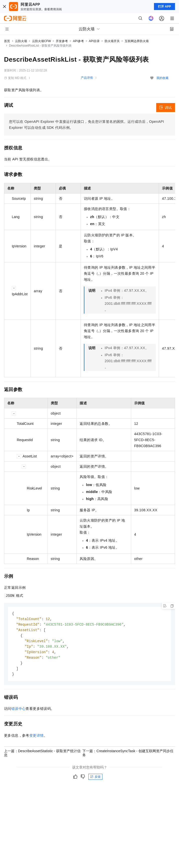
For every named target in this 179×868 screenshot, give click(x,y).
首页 (7, 41)
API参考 (78, 41)
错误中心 (19, 712)
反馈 (95, 780)
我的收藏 (162, 78)
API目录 (94, 41)
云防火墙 (21, 41)
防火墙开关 (112, 41)
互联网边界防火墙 (137, 41)
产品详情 (87, 78)
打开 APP (164, 7)
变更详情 (37, 738)
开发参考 (62, 41)
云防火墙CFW (41, 41)
